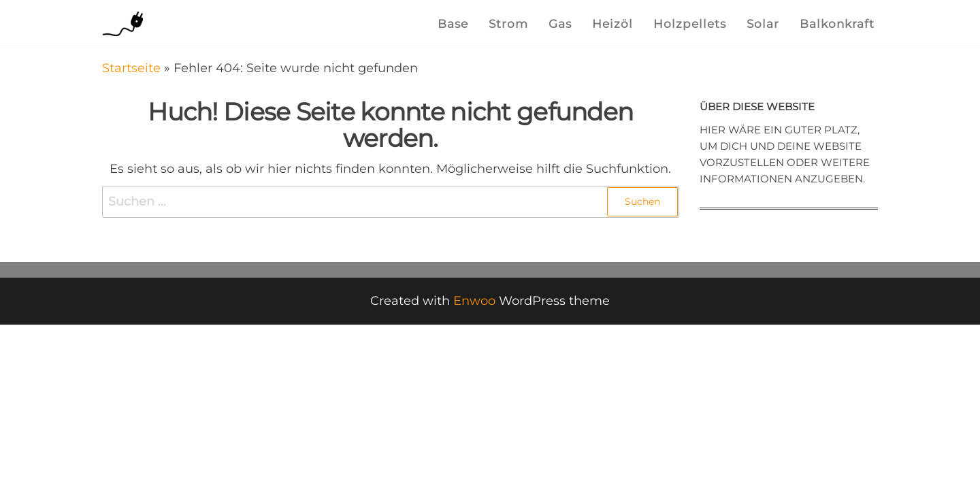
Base (453, 24)
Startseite (131, 68)
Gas (560, 24)
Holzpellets (690, 24)
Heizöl (612, 24)
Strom (508, 24)
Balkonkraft (837, 24)
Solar (763, 24)
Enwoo (474, 301)
